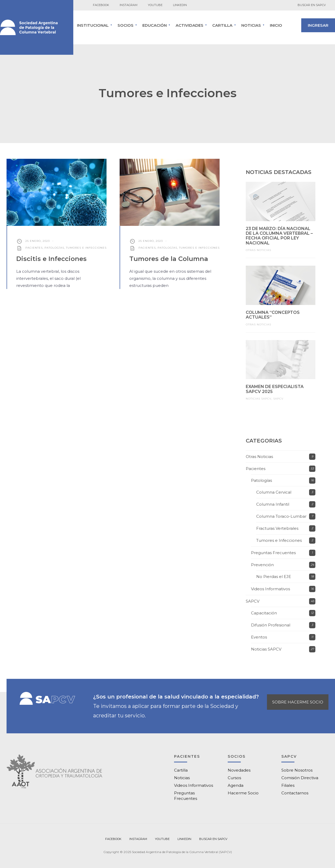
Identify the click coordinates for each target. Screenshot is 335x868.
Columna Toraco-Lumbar (281, 516)
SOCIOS (125, 25)
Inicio (276, 25)
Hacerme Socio (243, 793)
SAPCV (278, 399)
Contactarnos (295, 793)
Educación (155, 25)
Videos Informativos (270, 589)
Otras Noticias (258, 250)
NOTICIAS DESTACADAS (279, 172)
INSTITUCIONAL (93, 25)
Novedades (239, 770)
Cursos (234, 778)
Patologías (54, 248)
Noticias (251, 25)
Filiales (288, 785)
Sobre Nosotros (297, 770)
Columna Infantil (273, 504)
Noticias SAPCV (259, 399)
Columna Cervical (274, 492)
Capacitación (264, 613)
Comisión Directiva (300, 778)
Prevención (262, 565)
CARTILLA (222, 25)
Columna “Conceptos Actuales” (273, 315)
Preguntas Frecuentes (273, 553)
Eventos (259, 637)
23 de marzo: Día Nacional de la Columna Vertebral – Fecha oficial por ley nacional (279, 236)
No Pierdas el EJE (274, 577)
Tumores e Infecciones (86, 248)
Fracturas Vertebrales (277, 528)
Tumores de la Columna (169, 259)
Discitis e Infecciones (51, 259)
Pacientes (34, 248)
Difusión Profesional (271, 625)
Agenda (236, 785)
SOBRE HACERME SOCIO (298, 702)
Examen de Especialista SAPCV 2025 (275, 389)
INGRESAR (318, 25)
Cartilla (181, 770)
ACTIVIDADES (189, 25)
